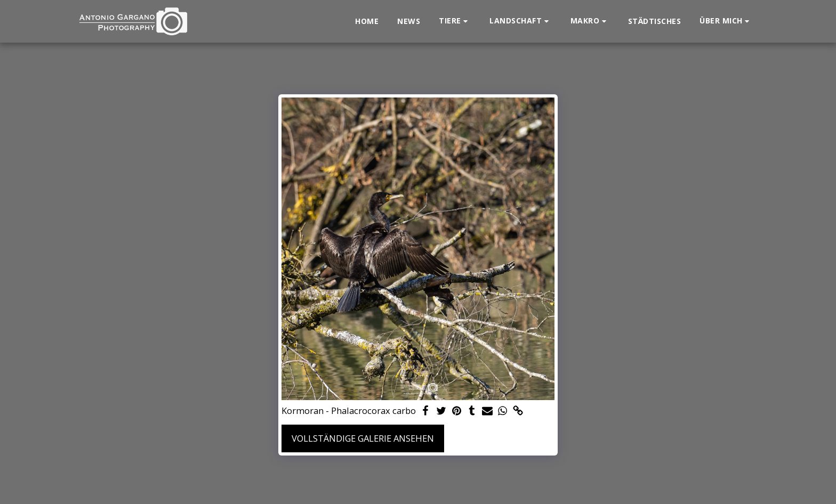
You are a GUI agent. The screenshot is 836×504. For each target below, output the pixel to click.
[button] (455, 21)
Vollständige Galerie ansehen (363, 438)
